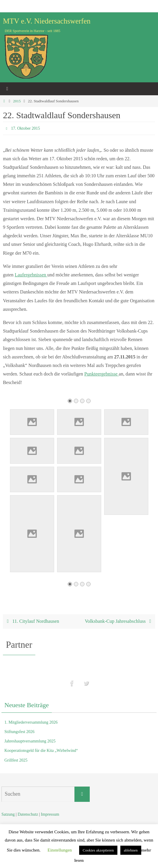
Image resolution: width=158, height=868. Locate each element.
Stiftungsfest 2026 (19, 732)
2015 (17, 101)
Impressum (50, 814)
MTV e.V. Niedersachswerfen (47, 21)
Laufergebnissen (31, 275)
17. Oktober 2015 (25, 128)
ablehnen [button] (131, 850)
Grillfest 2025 (16, 760)
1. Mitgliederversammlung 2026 (31, 722)
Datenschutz (28, 814)
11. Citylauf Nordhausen (32, 621)
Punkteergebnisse (101, 374)
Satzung (8, 814)
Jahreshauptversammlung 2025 (30, 741)
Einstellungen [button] (60, 850)
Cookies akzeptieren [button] (98, 850)
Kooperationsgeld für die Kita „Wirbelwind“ (41, 751)
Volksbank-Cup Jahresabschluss (119, 621)
